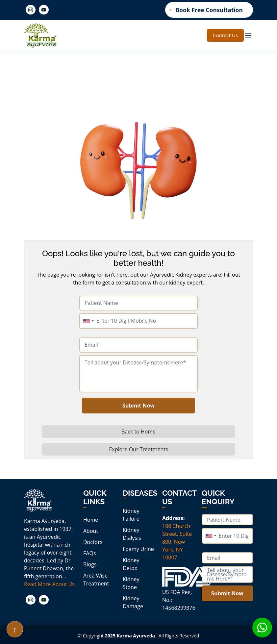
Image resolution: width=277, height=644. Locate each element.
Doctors (93, 542)
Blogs (90, 564)
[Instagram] (31, 10)
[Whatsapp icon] (262, 628)
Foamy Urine (138, 549)
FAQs (89, 553)
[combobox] (88, 321)
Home (91, 520)
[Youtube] (44, 10)
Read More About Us (49, 584)
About (91, 531)
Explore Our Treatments (138, 449)
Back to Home (138, 432)
